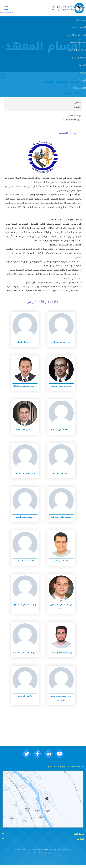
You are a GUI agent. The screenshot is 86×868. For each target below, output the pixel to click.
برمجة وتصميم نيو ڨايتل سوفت (43, 856)
